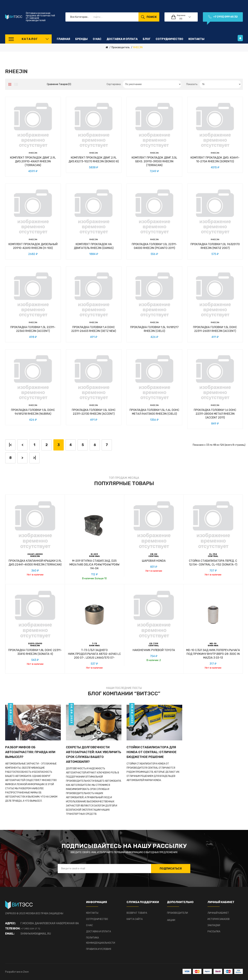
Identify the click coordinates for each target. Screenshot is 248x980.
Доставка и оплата (99, 932)
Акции (171, 920)
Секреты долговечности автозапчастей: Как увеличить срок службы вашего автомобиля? (94, 754)
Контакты (92, 913)
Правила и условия (99, 949)
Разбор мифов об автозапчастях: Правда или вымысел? (30, 752)
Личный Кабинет (218, 913)
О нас (89, 925)
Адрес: (11, 923)
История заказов (219, 919)
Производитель (121, 47)
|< (10, 445)
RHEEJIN (138, 47)
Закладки (214, 925)
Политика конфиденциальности (101, 940)
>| (35, 458)
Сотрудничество (97, 919)
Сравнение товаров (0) (59, 84)
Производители (177, 913)
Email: (10, 934)
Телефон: (13, 928)
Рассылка (214, 932)
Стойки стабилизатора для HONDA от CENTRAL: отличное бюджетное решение (152, 752)
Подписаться (171, 869)
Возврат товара (137, 913)
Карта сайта (135, 919)
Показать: (192, 84)
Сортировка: (114, 84)
